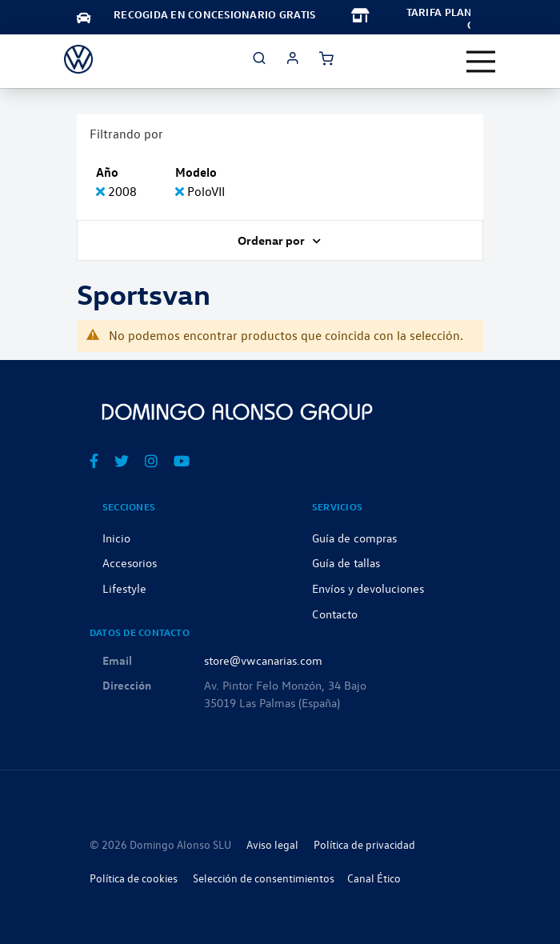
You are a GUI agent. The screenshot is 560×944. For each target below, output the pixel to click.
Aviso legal (272, 844)
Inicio (116, 538)
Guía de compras (354, 538)
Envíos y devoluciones (368, 588)
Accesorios (130, 562)
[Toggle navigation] (481, 62)
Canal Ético (374, 878)
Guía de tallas (346, 562)
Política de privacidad (364, 844)
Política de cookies (134, 878)
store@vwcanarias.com (263, 660)
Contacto (335, 614)
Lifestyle (124, 588)
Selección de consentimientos (264, 878)
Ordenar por (272, 240)
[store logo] (78, 59)
